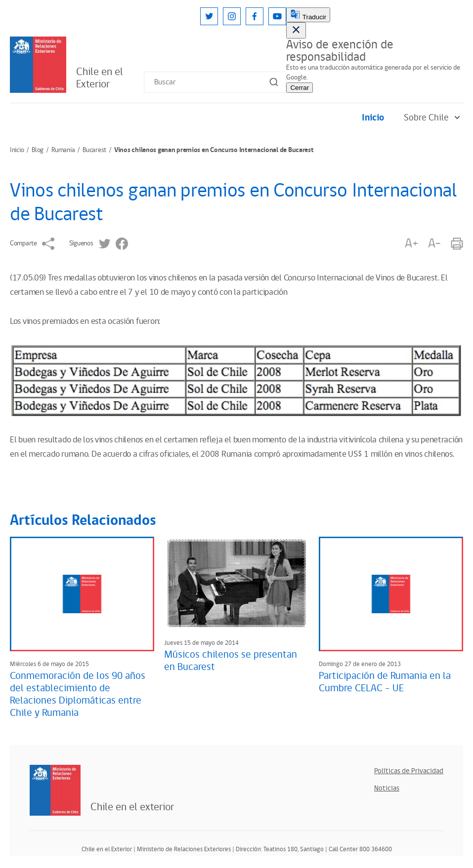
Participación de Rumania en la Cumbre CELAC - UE (385, 682)
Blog (38, 150)
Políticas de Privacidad (409, 771)
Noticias (387, 788)
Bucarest (94, 150)
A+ (411, 244)
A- (434, 244)
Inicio (373, 118)
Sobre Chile (433, 118)
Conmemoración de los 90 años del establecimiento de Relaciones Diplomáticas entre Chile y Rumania (78, 694)
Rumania (63, 150)
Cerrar (300, 88)
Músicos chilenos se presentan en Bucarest (231, 661)
